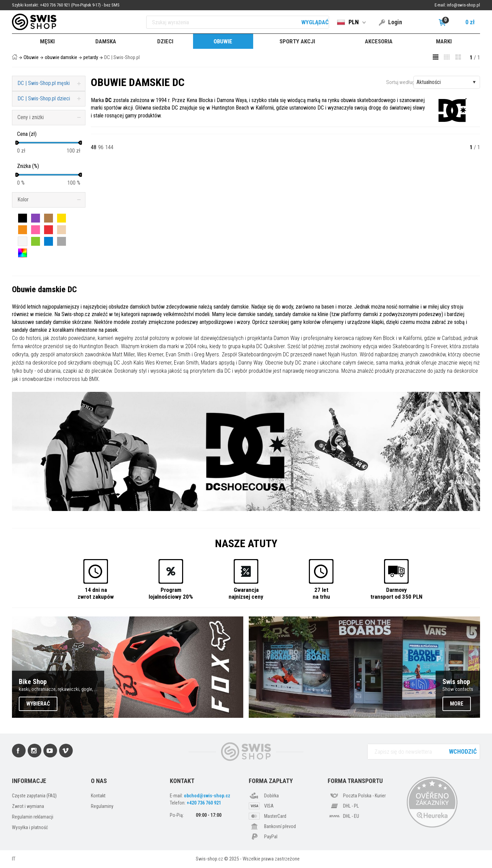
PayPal (271, 837)
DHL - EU (351, 816)
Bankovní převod (280, 826)
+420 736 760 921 (204, 803)
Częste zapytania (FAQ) (34, 796)
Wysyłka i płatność (30, 827)
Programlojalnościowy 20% (171, 593)
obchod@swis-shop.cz (207, 796)
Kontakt (98, 796)
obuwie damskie (61, 57)
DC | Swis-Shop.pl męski (44, 83)
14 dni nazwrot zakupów (96, 593)
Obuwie (31, 57)
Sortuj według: (401, 82)
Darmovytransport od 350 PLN (396, 593)
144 (109, 147)
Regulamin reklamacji (33, 817)
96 (101, 147)
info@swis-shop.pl (463, 5)
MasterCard (275, 816)
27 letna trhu (321, 593)
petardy (91, 57)
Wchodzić (463, 751)
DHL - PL (351, 806)
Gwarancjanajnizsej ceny (246, 593)
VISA (269, 806)
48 (94, 147)
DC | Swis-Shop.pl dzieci (44, 98)
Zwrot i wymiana (28, 806)
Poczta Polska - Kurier (364, 796)
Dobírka (271, 796)
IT (14, 859)
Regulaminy (102, 806)
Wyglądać (315, 22)
